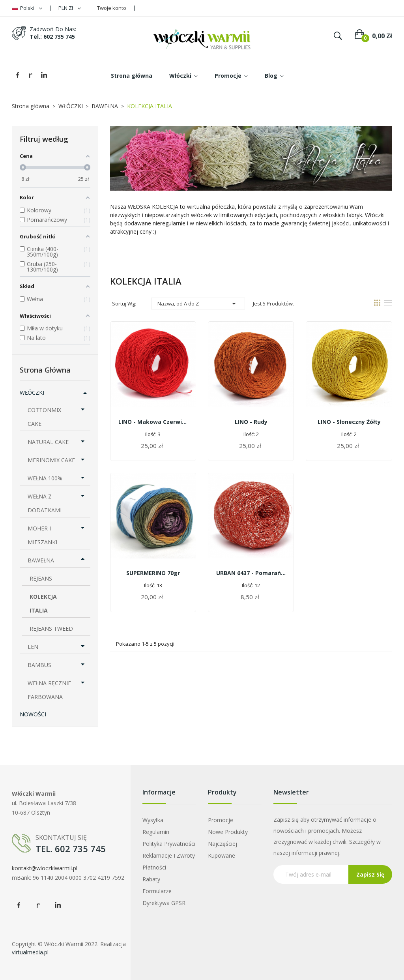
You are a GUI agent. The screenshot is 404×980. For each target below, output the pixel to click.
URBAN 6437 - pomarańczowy (251, 573)
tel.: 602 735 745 (52, 37)
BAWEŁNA (41, 560)
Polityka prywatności (169, 844)
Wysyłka (153, 820)
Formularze (157, 891)
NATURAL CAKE (48, 442)
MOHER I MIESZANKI (42, 535)
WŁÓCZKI (32, 393)
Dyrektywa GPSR (164, 903)
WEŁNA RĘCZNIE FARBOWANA (49, 690)
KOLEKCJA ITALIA (43, 603)
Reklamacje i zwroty (169, 855)
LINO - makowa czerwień (153, 422)
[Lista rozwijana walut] (70, 8)
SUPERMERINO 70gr (153, 573)
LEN (33, 647)
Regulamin (156, 832)
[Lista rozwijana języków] (27, 8)
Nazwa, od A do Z (198, 304)
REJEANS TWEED (51, 629)
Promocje (221, 820)
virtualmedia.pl (30, 952)
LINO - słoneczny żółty (349, 422)
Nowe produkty (228, 832)
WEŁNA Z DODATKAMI (45, 503)
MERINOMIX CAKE (51, 460)
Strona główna (45, 370)
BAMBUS (39, 665)
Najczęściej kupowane (223, 850)
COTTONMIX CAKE (44, 417)
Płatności (154, 867)
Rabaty (151, 879)
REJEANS (41, 578)
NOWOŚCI (33, 714)
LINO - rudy (251, 422)
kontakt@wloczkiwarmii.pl (45, 868)
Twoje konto (112, 8)
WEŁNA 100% (45, 478)
